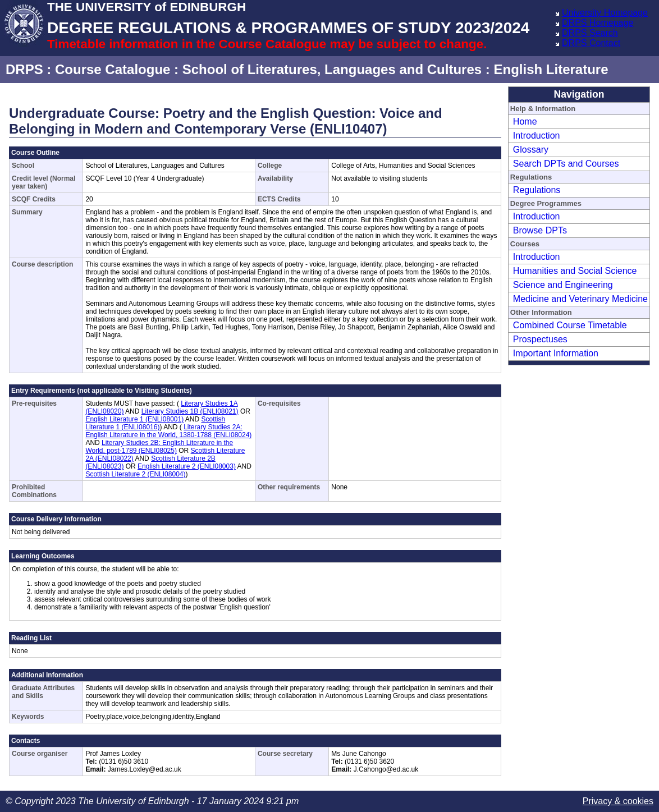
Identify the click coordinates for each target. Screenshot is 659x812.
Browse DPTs (540, 230)
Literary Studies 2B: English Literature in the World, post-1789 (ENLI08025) (159, 447)
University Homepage (605, 13)
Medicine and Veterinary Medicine (580, 299)
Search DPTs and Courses (566, 164)
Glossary (531, 150)
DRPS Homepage (598, 23)
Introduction (537, 136)
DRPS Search (590, 33)
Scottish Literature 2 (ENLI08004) (135, 474)
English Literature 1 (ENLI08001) (134, 419)
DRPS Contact (591, 43)
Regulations (537, 190)
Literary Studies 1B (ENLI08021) (190, 411)
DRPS (24, 69)
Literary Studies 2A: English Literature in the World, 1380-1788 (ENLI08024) (168, 431)
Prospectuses (540, 339)
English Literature (551, 69)
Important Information (556, 353)
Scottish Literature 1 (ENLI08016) (155, 423)
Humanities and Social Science (575, 271)
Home (525, 121)
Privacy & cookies (618, 801)
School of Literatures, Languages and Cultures (332, 69)
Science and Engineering (563, 285)
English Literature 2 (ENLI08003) (187, 466)
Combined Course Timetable (570, 325)
